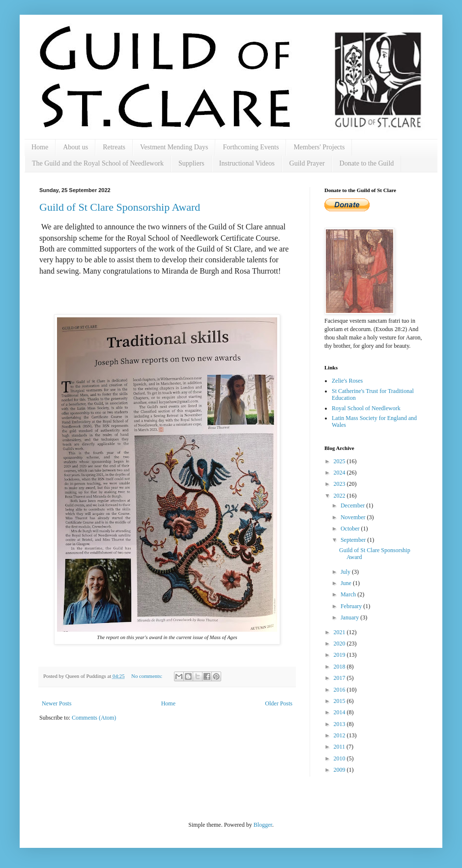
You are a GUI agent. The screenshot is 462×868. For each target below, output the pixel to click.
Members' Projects (319, 147)
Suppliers (191, 163)
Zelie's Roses (347, 381)
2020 (340, 644)
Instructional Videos (247, 163)
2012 (340, 735)
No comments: (147, 676)
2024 (340, 473)
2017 (340, 678)
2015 (340, 701)
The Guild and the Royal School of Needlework (98, 163)
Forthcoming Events (251, 147)
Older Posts (279, 703)
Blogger (263, 825)
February (352, 606)
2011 (340, 747)
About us (75, 147)
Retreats (114, 147)
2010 (340, 758)
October (351, 529)
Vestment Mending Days (174, 147)
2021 (340, 632)
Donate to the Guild (367, 163)
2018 (340, 667)
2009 (340, 770)
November (354, 517)
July (346, 572)
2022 (340, 496)
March (349, 594)
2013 (340, 724)
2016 (340, 690)
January (350, 617)
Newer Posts (57, 703)
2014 (340, 712)
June (347, 583)
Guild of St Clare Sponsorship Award (120, 207)
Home (40, 147)
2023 (340, 484)
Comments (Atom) (94, 718)
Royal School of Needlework (366, 408)
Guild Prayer (307, 163)
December (353, 505)
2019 (340, 655)
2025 (340, 461)
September (354, 540)
